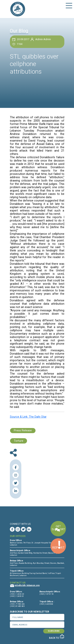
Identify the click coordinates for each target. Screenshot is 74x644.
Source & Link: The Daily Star (28, 417)
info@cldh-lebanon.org (27, 585)
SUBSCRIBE (54, 631)
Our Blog (19, 31)
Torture (19, 441)
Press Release (23, 430)
